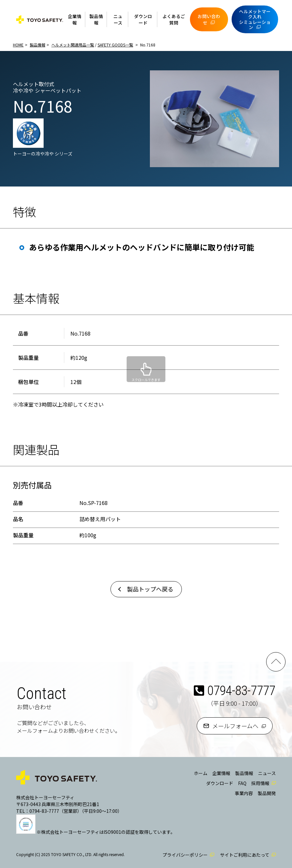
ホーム (201, 773)
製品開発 (267, 793)
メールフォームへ (235, 726)
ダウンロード (143, 19)
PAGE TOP (276, 662)
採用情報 (260, 783)
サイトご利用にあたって (245, 855)
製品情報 (96, 19)
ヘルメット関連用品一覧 (73, 45)
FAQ (242, 783)
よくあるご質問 (174, 19)
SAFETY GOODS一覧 (115, 45)
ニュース (118, 19)
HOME (18, 45)
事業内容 (244, 793)
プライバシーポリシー (185, 855)
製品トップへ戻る (150, 589)
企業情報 (75, 19)
